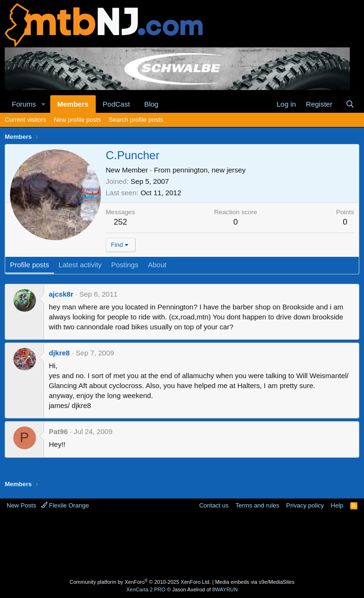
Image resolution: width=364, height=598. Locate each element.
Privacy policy (305, 505)
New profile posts (77, 120)
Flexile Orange (65, 505)
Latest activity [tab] (80, 265)
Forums (24, 104)
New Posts (21, 505)
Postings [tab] (125, 265)
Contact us (214, 505)
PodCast (117, 104)
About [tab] (157, 265)
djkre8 (59, 353)
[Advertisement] (182, 545)
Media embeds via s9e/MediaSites (255, 582)
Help (337, 505)
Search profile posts (136, 120)
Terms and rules (257, 505)
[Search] (350, 104)
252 (120, 222)
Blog (151, 104)
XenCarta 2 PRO (146, 589)
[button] (44, 104)
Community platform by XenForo (140, 582)
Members (73, 104)
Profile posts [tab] (30, 265)
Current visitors (25, 120)
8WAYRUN (225, 589)
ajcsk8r (61, 294)
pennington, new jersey (209, 170)
